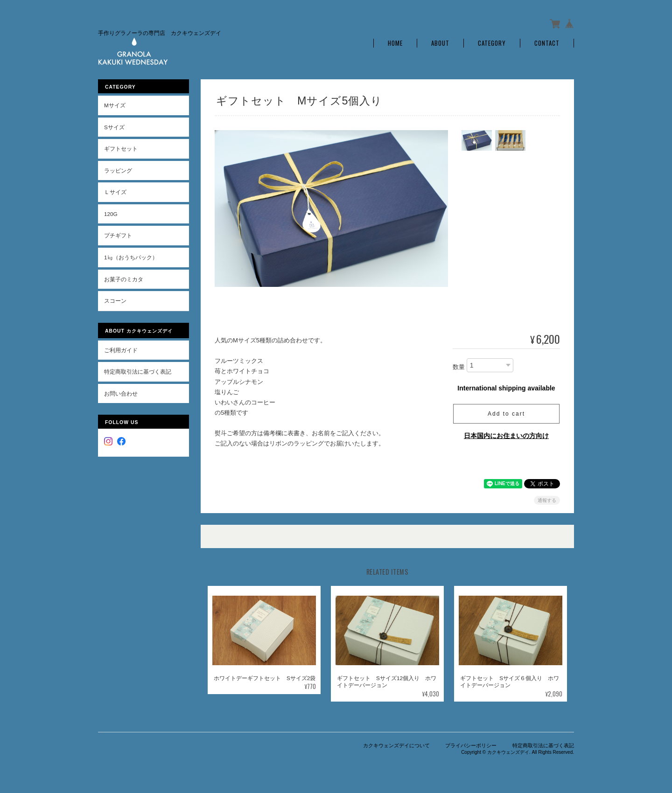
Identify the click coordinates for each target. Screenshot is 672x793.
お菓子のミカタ (124, 279)
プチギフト (118, 235)
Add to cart (506, 414)
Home (395, 43)
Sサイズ (114, 127)
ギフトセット (121, 149)
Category (492, 43)
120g (111, 214)
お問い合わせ (121, 393)
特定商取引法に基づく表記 (138, 372)
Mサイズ (115, 105)
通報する (547, 500)
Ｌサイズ (115, 192)
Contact (547, 43)
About (440, 43)
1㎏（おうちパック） (131, 257)
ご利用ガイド (121, 350)
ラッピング (118, 170)
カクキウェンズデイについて (396, 745)
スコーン (115, 301)
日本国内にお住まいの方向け (506, 436)
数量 (459, 367)
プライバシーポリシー (471, 745)
